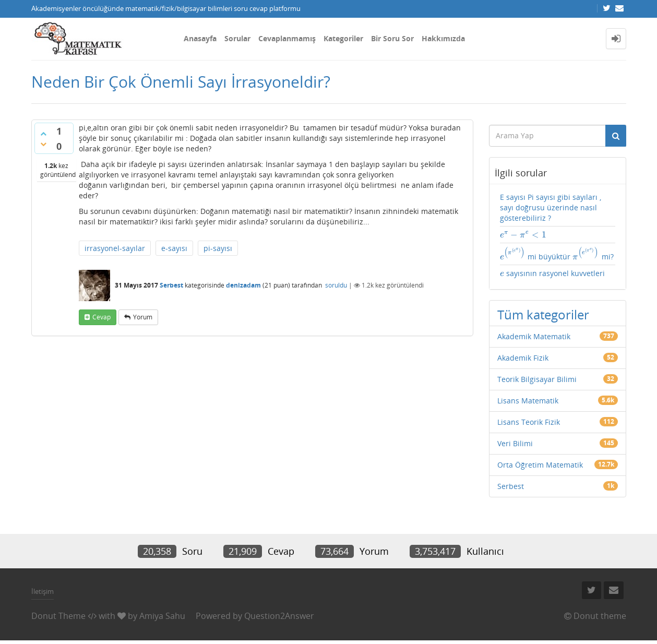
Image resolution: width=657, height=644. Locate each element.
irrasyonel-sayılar (115, 248)
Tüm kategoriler (543, 314)
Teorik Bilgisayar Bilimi (537, 379)
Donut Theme (58, 616)
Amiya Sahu (162, 616)
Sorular (237, 38)
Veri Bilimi (515, 443)
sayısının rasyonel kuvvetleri (552, 273)
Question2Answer (279, 616)
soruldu (336, 285)
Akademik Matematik (534, 336)
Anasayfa (200, 38)
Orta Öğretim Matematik (540, 465)
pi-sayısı (218, 248)
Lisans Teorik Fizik (529, 422)
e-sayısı (174, 248)
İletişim (43, 591)
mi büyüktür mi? (557, 254)
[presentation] (523, 235)
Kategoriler (343, 38)
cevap (101, 317)
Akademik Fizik (523, 358)
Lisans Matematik (528, 401)
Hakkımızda (443, 38)
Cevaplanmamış (287, 38)
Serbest (171, 285)
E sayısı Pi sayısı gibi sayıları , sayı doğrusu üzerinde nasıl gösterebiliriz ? (551, 207)
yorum (143, 317)
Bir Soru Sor (392, 38)
